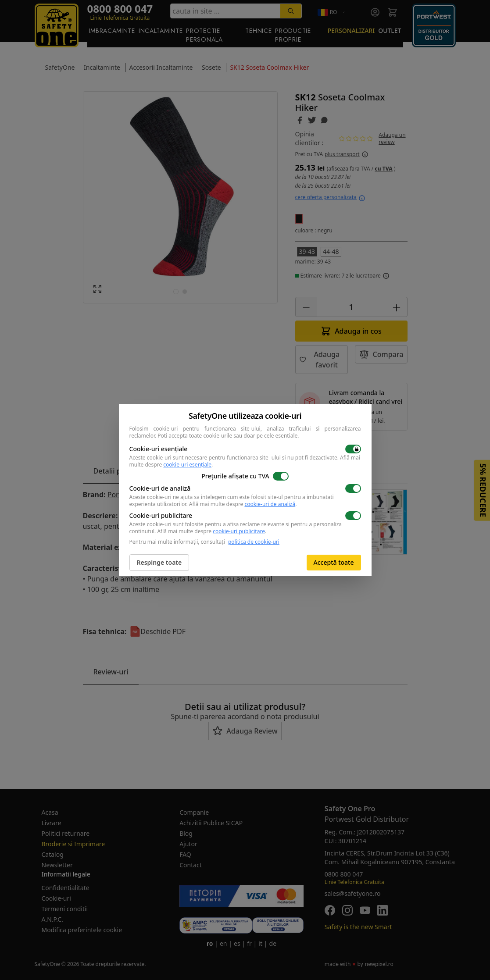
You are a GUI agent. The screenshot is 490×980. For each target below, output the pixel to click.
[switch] (353, 449)
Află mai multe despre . (243, 504)
